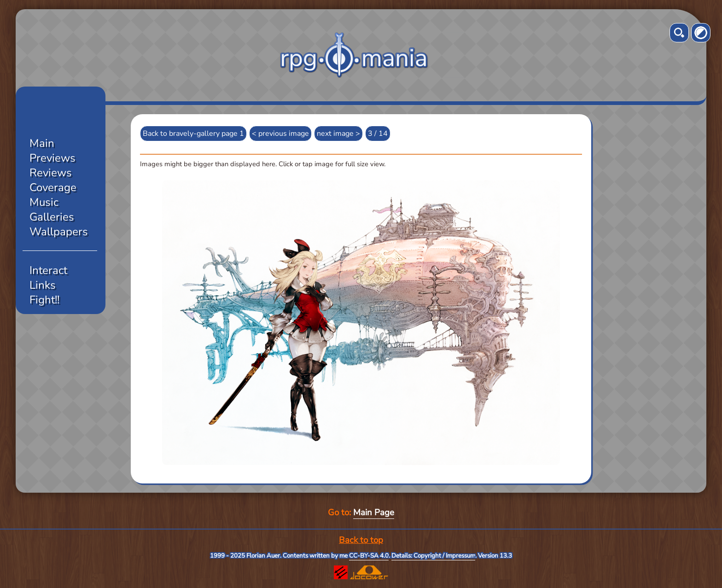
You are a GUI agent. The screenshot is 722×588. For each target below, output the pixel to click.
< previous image (280, 134)
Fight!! (44, 300)
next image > (338, 134)
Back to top (361, 540)
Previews (52, 158)
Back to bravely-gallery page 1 (193, 134)
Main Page (374, 512)
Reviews (51, 173)
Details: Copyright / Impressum (433, 556)
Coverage (53, 187)
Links (43, 285)
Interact (48, 270)
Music (44, 202)
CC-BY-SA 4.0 (369, 556)
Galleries (52, 217)
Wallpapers (59, 232)
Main (42, 143)
